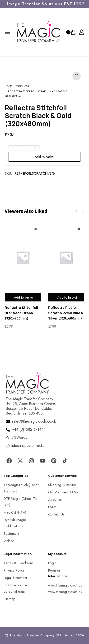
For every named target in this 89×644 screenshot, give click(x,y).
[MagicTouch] (38, 32)
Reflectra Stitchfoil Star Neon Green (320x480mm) (21, 313)
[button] (83, 211)
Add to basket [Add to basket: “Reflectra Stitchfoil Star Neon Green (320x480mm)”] (24, 297)
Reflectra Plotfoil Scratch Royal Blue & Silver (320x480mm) (66, 313)
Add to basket (44, 157)
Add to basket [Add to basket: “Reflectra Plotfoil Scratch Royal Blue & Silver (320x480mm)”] (67, 297)
